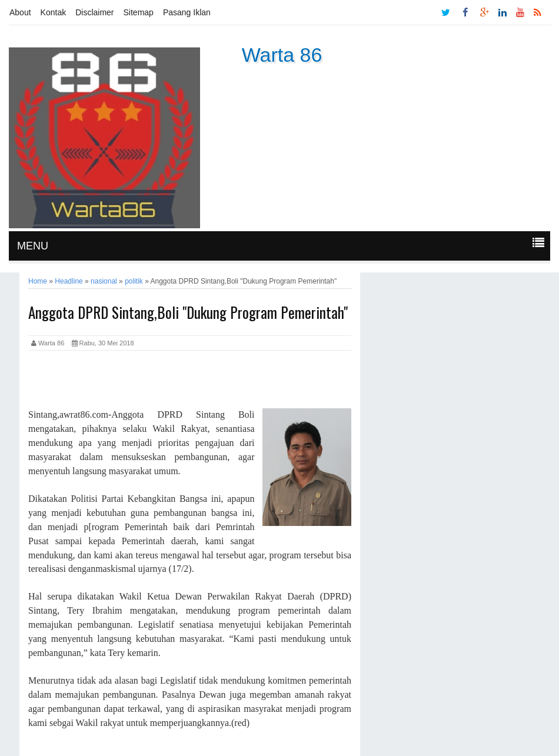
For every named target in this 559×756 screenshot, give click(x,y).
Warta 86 (282, 55)
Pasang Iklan (187, 12)
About (20, 12)
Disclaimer (94, 12)
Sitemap (139, 12)
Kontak (54, 12)
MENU (33, 246)
